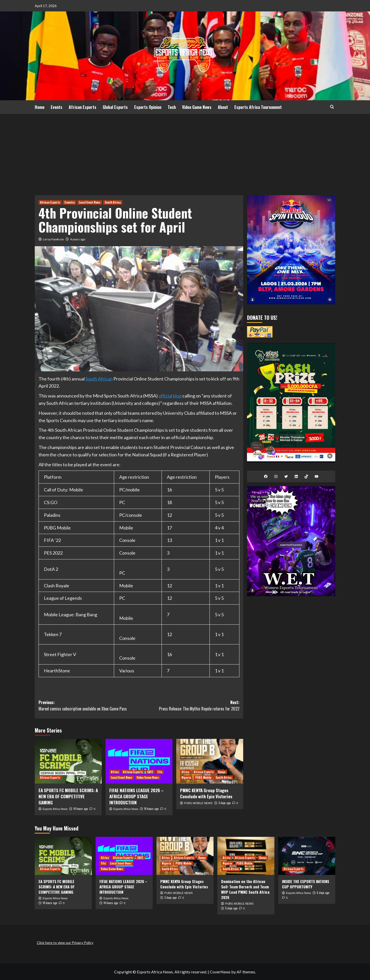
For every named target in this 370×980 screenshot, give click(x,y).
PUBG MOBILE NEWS (198, 803)
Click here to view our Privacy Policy (65, 943)
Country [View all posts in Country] (69, 202)
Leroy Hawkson (53, 239)
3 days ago (224, 803)
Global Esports (115, 107)
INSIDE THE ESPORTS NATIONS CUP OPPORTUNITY (306, 884)
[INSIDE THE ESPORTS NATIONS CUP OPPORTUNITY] (307, 856)
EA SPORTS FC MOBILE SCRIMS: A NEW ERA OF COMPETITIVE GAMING (68, 796)
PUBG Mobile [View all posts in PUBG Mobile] (203, 777)
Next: (189, 706)
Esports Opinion (148, 107)
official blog (170, 396)
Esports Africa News (55, 809)
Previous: (89, 706)
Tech (172, 107)
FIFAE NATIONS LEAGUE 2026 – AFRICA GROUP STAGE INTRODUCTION (136, 796)
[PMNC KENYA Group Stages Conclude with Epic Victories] (210, 761)
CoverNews (220, 972)
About (223, 107)
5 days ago (231, 908)
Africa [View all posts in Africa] (115, 772)
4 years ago (78, 239)
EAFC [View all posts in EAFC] (150, 772)
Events (57, 107)
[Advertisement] (185, 152)
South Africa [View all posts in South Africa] (113, 202)
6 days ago (323, 893)
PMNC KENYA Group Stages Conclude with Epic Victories (206, 793)
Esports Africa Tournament (258, 107)
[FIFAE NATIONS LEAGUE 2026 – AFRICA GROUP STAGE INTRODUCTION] (139, 761)
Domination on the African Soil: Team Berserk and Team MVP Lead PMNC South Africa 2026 (245, 889)
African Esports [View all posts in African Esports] (50, 202)
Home (40, 107)
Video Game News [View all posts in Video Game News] (148, 777)
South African (99, 379)
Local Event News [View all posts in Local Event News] (90, 202)
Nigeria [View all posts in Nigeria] (186, 777)
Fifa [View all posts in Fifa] (160, 772)
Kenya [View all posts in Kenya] (222, 772)
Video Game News (197, 107)
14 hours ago (81, 809)
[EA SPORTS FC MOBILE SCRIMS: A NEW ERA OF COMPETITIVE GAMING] (68, 761)
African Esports (83, 107)
